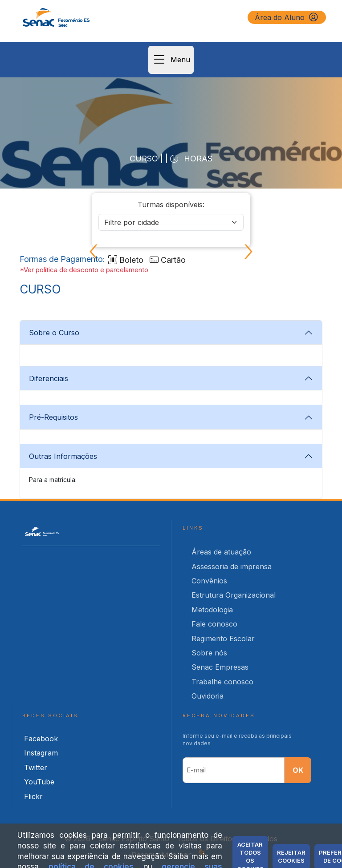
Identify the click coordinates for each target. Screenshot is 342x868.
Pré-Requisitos (53, 417)
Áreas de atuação (221, 552)
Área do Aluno (287, 17)
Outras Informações (63, 456)
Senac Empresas (220, 667)
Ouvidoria (208, 696)
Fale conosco (214, 624)
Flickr (33, 796)
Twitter (36, 768)
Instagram (41, 753)
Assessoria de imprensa (232, 567)
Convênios (209, 581)
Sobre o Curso (54, 333)
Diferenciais (49, 378)
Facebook (41, 739)
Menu (171, 60)
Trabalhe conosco (222, 682)
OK (298, 770)
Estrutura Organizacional (234, 595)
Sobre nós (209, 653)
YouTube (39, 782)
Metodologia (212, 610)
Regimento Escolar (223, 639)
